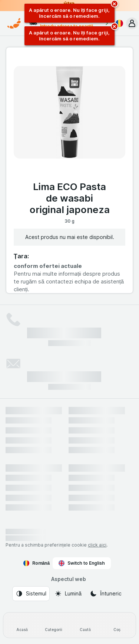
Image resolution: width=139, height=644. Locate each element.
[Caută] (85, 625)
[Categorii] (54, 625)
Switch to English (82, 563)
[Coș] (117, 625)
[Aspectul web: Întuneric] (106, 594)
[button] (132, 23)
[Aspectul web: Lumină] (68, 594)
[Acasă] (22, 625)
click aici (97, 545)
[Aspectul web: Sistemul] (31, 594)
